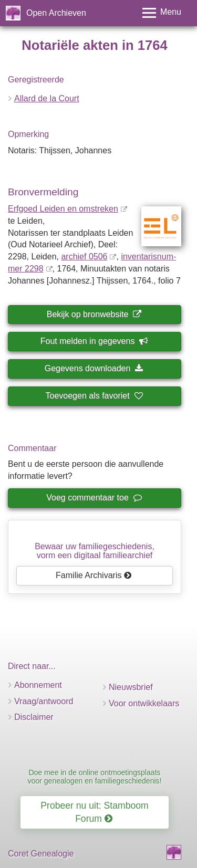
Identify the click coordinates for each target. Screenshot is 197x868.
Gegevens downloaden (94, 368)
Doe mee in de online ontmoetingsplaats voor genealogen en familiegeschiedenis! (94, 776)
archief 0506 (84, 257)
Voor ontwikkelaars (144, 703)
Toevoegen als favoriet (94, 396)
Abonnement (38, 685)
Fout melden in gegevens (94, 341)
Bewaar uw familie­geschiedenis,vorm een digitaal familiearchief (95, 551)
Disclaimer (34, 717)
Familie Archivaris (94, 575)
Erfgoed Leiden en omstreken (63, 209)
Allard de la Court (47, 98)
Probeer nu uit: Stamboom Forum (94, 812)
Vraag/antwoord (44, 701)
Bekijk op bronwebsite (94, 314)
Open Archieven (56, 13)
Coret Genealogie (41, 854)
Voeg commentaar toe (94, 498)
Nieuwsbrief (131, 687)
